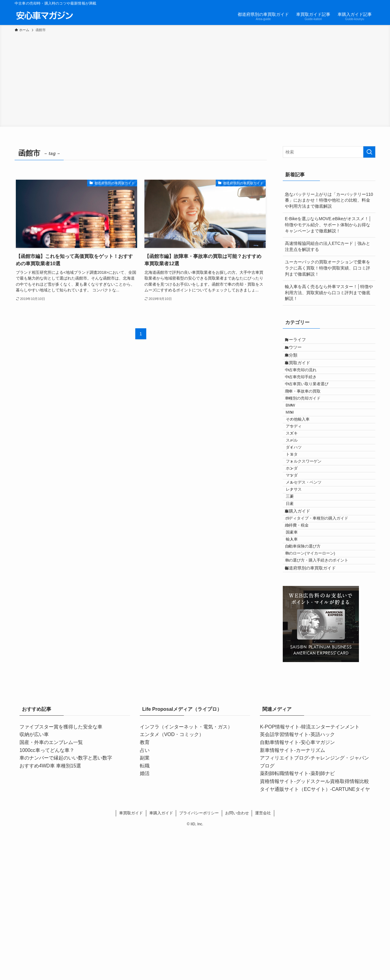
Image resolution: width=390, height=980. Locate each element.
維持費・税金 (304, 644)
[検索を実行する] (369, 152)
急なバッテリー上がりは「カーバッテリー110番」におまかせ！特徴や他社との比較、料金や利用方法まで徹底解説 (329, 200)
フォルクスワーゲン (313, 540)
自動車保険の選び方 (310, 679)
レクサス (303, 586)
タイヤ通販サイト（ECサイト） (295, 937)
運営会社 (263, 961)
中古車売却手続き (308, 403)
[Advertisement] (195, 79)
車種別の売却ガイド (310, 438)
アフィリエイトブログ (284, 906)
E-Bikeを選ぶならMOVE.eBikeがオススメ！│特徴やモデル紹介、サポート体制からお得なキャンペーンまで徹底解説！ (328, 225)
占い (145, 898)
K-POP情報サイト (280, 875)
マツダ (301, 563)
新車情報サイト (277, 898)
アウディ (303, 483)
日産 (299, 609)
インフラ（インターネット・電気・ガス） (186, 875)
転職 (145, 914)
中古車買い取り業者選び (314, 415)
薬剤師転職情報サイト (284, 922)
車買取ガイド (303, 380)
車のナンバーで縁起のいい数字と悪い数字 (66, 906)
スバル (301, 506)
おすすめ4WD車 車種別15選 (50, 914)
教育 (145, 890)
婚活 (145, 922)
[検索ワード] (329, 152)
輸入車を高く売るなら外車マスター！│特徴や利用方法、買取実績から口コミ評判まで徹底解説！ (329, 293)
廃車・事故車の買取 (310, 426)
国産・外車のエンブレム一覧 (51, 890)
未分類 (297, 367)
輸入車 (301, 667)
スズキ (301, 495)
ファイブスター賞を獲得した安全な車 (61, 875)
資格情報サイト (277, 929)
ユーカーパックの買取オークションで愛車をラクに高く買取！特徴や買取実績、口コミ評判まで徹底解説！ (328, 268)
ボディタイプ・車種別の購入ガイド (324, 633)
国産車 (301, 656)
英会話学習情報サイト (284, 883)
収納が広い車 (34, 883)
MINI (299, 460)
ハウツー (299, 354)
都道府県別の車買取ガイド (316, 714)
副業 (145, 906)
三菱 (299, 598)
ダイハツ (303, 517)
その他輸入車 (307, 472)
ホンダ (301, 552)
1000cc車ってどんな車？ (47, 898)
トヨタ (301, 529)
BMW (300, 449)
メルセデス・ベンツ (313, 575)
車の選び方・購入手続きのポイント (324, 702)
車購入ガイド (303, 621)
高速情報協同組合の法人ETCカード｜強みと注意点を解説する (328, 246)
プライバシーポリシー (199, 961)
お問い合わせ (237, 961)
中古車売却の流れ (308, 392)
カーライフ (301, 342)
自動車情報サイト (279, 890)
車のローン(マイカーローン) (317, 690)
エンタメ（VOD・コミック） (172, 883)
